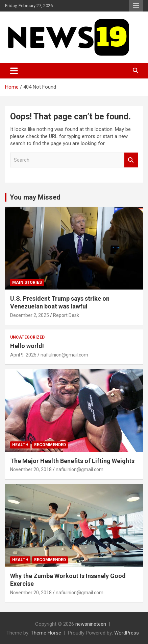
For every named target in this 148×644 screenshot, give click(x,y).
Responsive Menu (136, 6)
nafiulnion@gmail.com (64, 355)
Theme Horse (46, 633)
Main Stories (27, 282)
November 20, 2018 (31, 469)
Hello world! (27, 346)
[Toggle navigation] (14, 71)
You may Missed (35, 197)
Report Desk (66, 315)
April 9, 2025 (23, 355)
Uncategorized (27, 337)
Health (20, 445)
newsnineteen (91, 624)
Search (131, 160)
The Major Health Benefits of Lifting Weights (72, 461)
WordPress (127, 633)
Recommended (50, 445)
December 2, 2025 (30, 315)
